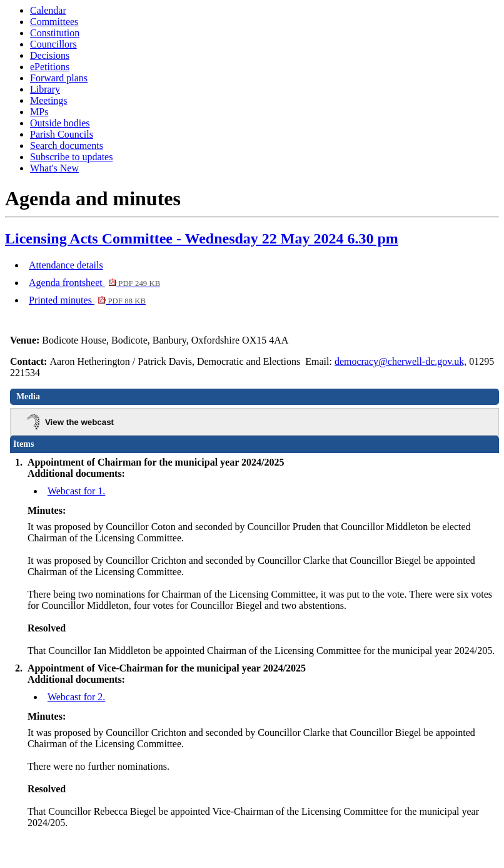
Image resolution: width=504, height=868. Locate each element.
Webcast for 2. (76, 697)
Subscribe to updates (71, 157)
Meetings (49, 100)
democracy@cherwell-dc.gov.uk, (401, 361)
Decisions (50, 55)
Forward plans (59, 78)
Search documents (67, 146)
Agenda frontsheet (94, 283)
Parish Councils (62, 134)
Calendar (48, 10)
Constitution (55, 33)
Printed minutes (87, 300)
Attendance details (66, 265)
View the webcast (79, 422)
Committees (54, 22)
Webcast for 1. (76, 491)
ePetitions (50, 67)
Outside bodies (60, 123)
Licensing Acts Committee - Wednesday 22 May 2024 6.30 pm (202, 238)
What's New (54, 168)
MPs (39, 112)
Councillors (53, 44)
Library (45, 89)
